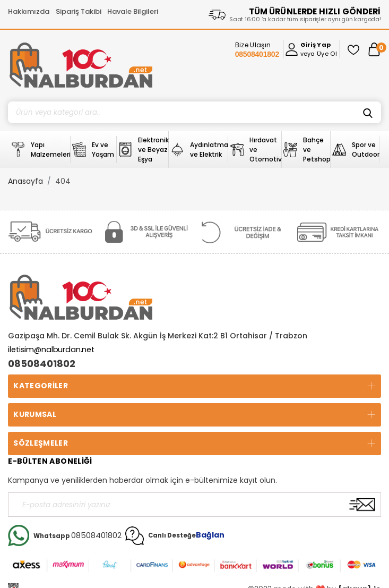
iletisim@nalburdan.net (51, 350)
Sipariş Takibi (79, 11)
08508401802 (42, 364)
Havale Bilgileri (133, 11)
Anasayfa (25, 181)
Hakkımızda (29, 11)
